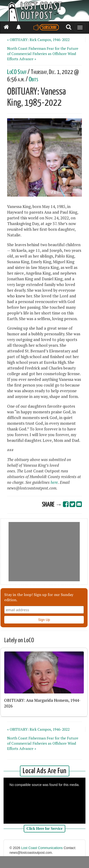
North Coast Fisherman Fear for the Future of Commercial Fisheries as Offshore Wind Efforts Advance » (43, 54)
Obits (33, 80)
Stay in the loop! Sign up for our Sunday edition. (39, 597)
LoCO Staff (17, 72)
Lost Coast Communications (42, 848)
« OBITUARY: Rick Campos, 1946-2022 (38, 40)
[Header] (44, 11)
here (54, 482)
